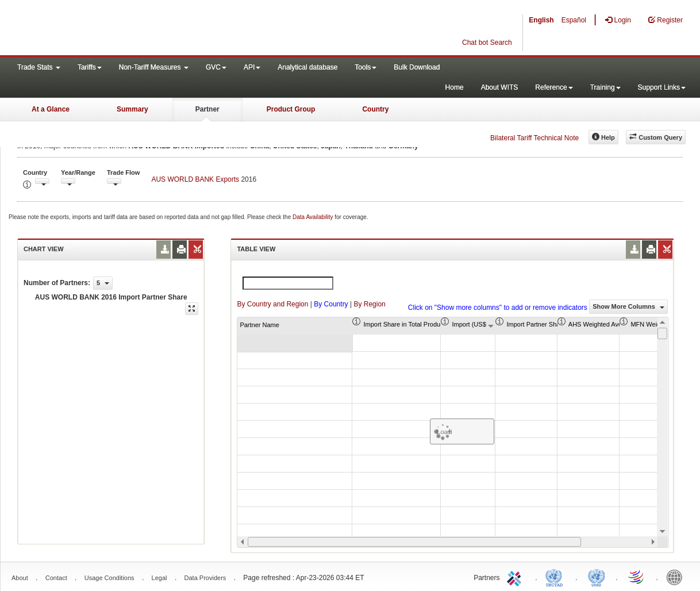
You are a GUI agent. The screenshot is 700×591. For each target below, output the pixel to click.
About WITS (500, 87)
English (541, 20)
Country (375, 109)
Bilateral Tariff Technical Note (534, 138)
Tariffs (90, 67)
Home (455, 87)
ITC (516, 577)
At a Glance (51, 109)
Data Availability (314, 217)
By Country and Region (272, 304)
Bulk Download (417, 67)
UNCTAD (556, 577)
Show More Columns (628, 306)
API (252, 67)
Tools (366, 67)
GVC (216, 67)
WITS (115, 29)
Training (605, 87)
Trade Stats (39, 67)
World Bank (677, 577)
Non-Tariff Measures (154, 67)
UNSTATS (597, 577)
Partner (207, 109)
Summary (132, 109)
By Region (369, 304)
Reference (554, 87)
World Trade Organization (637, 577)
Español (574, 20)
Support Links (662, 87)
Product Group (291, 109)
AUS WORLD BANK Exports (195, 179)
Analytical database (307, 67)
